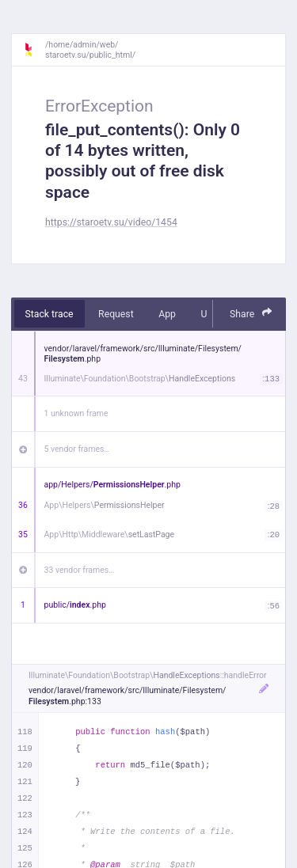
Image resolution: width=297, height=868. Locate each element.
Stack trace (49, 314)
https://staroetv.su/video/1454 (111, 222)
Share (251, 313)
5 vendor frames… (77, 449)
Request (116, 314)
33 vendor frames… (80, 570)
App (167, 314)
